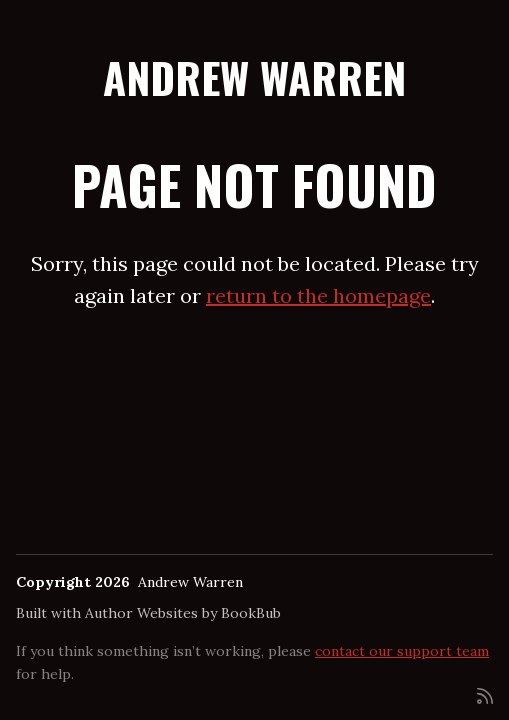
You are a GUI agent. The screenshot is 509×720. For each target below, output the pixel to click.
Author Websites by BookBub (183, 613)
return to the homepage (318, 295)
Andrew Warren (254, 77)
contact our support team (402, 651)
